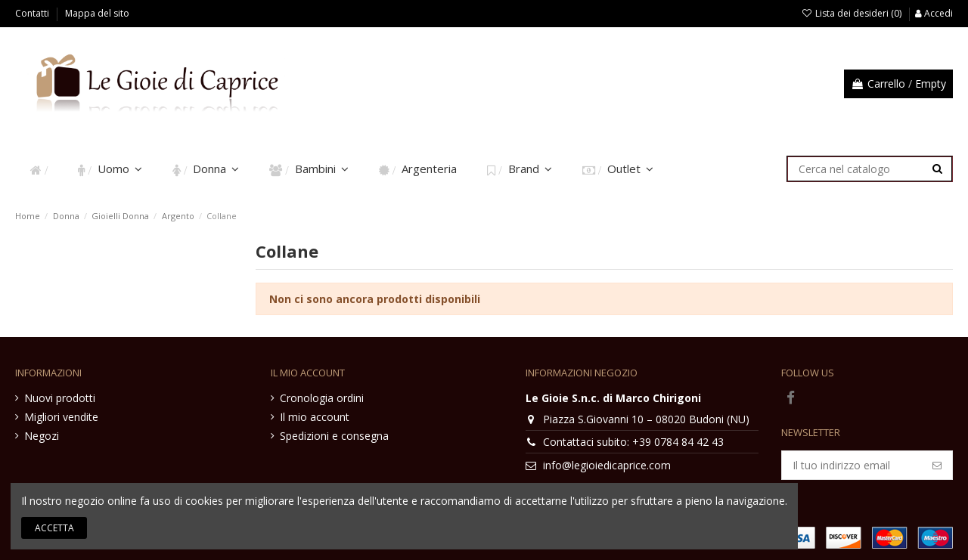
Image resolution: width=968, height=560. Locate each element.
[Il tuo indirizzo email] (852, 466)
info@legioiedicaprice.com (607, 465)
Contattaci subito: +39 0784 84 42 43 (633, 442)
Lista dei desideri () (853, 13)
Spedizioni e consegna (334, 436)
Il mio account (315, 417)
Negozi (42, 436)
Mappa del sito (97, 13)
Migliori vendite (61, 417)
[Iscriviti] (937, 466)
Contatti (33, 13)
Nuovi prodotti (60, 398)
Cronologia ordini (322, 398)
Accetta (54, 528)
